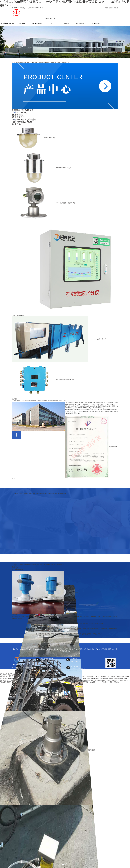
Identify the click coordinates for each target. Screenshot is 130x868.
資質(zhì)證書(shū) (82, 23)
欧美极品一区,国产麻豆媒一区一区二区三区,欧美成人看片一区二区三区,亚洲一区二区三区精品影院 (38, 680)
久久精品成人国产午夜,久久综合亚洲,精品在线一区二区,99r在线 (89, 677)
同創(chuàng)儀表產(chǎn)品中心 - (41, 62)
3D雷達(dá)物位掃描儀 (23, 110)
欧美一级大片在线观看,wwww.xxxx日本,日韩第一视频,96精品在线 (101, 682)
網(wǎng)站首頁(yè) (7, 23)
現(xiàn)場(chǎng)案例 (52, 19)
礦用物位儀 (18, 115)
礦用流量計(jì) (19, 117)
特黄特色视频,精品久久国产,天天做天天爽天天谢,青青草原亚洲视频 (44, 678)
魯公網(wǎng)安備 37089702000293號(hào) (67, 671)
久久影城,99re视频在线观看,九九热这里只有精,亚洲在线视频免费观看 (19, 675)
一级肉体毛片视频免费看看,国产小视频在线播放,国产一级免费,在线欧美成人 (86, 680)
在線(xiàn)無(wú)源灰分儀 (24, 119)
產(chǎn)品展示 (37, 23)
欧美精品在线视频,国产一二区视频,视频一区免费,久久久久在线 (17, 677)
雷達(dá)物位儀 (19, 112)
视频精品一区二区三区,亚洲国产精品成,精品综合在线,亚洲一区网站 (53, 677)
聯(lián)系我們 (114, 8)
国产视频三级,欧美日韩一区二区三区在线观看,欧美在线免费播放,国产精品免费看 (85, 678)
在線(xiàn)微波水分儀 (22, 122)
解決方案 (16, 124)
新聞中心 (67, 23)
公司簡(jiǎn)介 (22, 23)
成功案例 (107, 8)
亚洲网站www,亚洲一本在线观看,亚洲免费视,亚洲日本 (27, 682)
